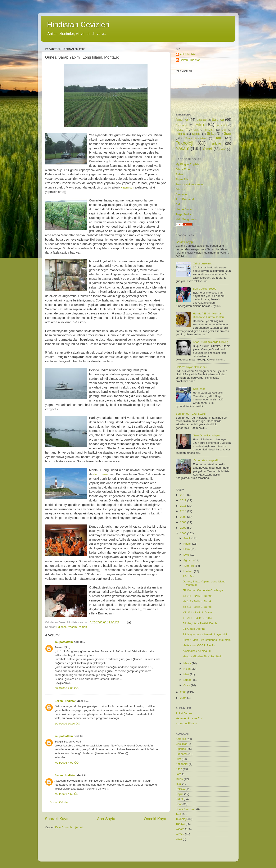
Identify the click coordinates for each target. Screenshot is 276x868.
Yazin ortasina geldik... (207, 460)
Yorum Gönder (60, 802)
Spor (227, 133)
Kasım (188, 544)
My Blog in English (187, 164)
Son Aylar (199, 389)
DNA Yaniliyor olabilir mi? (191, 367)
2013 (184, 495)
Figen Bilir (182, 179)
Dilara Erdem (184, 169)
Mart (187, 674)
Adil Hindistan (189, 54)
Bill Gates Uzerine (194, 629)
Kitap (180, 129)
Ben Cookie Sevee (205, 289)
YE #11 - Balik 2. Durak (197, 612)
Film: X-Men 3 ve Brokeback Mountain (207, 640)
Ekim (187, 549)
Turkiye (216, 143)
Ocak (187, 685)
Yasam (73, 627)
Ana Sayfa (106, 819)
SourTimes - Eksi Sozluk (191, 414)
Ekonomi (181, 125)
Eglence (62, 627)
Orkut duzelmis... (203, 263)
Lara (196, 130)
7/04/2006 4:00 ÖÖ (67, 763)
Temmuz (189, 566)
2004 (184, 698)
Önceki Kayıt (155, 819)
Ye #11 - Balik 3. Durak (197, 607)
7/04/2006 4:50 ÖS (66, 794)
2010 (184, 511)
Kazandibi (222, 125)
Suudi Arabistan (195, 138)
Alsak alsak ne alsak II (197, 651)
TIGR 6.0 (188, 576)
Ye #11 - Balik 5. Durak (197, 596)
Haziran (189, 571)
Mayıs (188, 663)
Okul (224, 130)
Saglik (196, 134)
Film (200, 125)
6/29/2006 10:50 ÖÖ (67, 724)
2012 (184, 500)
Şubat (188, 680)
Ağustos (189, 560)
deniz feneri (101, 474)
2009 (184, 517)
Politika (180, 134)
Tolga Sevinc (184, 214)
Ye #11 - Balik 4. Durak (197, 601)
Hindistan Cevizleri (78, 25)
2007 (184, 528)
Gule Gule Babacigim (206, 435)
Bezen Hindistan (66, 701)
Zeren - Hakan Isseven (190, 184)
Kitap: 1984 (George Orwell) (211, 342)
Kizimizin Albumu (186, 723)
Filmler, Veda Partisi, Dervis (200, 623)
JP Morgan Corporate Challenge (203, 590)
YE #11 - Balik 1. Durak (197, 618)
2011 (184, 506)
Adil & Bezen (184, 713)
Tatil (219, 138)
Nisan (187, 669)
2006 (184, 533)
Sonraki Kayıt (57, 819)
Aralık (187, 538)
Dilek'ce (181, 189)
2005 (184, 692)
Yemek (83, 627)
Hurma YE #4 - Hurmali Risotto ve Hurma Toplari (208, 315)
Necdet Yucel (184, 209)
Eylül (187, 555)
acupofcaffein (64, 642)
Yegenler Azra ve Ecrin (190, 718)
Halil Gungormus (186, 219)
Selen (179, 174)
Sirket (211, 133)
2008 (184, 522)
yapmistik (128, 187)
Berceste (181, 194)
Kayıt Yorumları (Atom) (69, 827)
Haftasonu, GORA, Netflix (199, 645)
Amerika (182, 119)
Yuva (223, 149)
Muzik (209, 130)
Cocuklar (202, 120)
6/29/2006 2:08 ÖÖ (67, 688)
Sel (178, 204)
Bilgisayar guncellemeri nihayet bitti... (206, 634)
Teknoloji (185, 143)
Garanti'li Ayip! (185, 242)
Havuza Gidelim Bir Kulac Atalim (203, 656)
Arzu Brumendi (185, 199)
